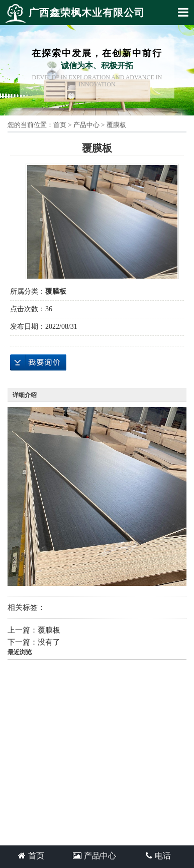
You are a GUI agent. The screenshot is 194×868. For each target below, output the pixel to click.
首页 (60, 125)
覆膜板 (116, 125)
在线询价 (38, 362)
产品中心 (86, 125)
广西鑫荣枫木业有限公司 (75, 14)
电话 (158, 856)
